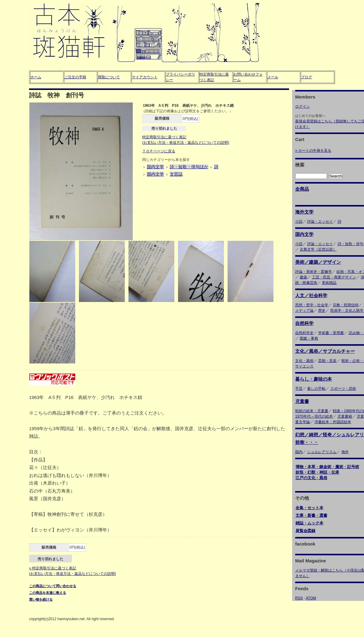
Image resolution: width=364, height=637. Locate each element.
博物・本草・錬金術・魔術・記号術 (327, 467)
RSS (299, 598)
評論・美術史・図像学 (314, 272)
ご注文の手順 (75, 77)
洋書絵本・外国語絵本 (333, 422)
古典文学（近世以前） (318, 249)
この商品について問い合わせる (53, 586)
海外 (345, 452)
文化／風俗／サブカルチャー (325, 351)
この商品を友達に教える (48, 593)
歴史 (322, 311)
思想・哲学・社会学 (312, 305)
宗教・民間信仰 (346, 305)
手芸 (299, 389)
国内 (299, 452)
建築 (303, 277)
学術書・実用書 (331, 333)
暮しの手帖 (316, 389)
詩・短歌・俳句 (351, 244)
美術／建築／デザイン (318, 262)
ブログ (306, 77)
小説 (299, 222)
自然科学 (304, 323)
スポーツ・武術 (343, 389)
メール (273, 77)
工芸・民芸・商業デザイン (334, 277)
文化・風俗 (304, 361)
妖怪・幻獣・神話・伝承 (317, 472)
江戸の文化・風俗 (311, 478)
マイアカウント (145, 77)
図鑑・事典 (309, 338)
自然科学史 (304, 333)
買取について (109, 77)
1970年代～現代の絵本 (314, 416)
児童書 (302, 401)
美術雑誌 (329, 283)
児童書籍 (345, 416)
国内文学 (155, 167)
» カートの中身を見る (313, 151)
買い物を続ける (41, 599)
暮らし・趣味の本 (314, 379)
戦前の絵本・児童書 (312, 411)
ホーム (36, 77)
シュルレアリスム (322, 452)
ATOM (311, 598)
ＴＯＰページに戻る (159, 151)
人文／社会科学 (311, 295)
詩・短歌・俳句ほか (189, 167)
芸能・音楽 (327, 361)
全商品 (302, 189)
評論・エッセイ (320, 222)
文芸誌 (176, 174)
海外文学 (304, 212)
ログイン (303, 106)
